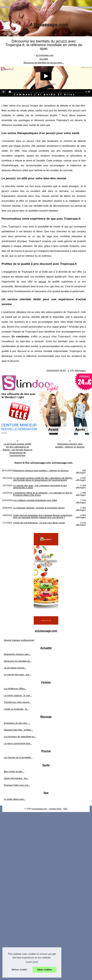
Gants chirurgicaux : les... (16, 778)
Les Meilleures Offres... (15, 689)
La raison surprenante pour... (18, 743)
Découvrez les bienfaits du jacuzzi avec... (44, 63)
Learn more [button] (32, 962)
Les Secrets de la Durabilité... (18, 757)
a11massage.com (45, 55)
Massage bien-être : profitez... (18, 730)
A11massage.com (39, 809)
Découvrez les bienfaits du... (18, 661)
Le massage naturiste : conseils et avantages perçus (39, 508)
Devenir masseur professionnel (19, 640)
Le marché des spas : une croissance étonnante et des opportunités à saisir (40, 487)
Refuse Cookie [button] (19, 970)
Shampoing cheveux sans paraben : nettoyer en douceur (70, 445)
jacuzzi (42, 282)
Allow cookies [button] (44, 970)
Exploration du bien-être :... (17, 723)
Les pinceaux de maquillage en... (20, 737)
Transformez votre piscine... (17, 702)
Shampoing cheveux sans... (17, 654)
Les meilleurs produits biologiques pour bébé (35, 500)
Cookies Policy (55, 809)
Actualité (44, 59)
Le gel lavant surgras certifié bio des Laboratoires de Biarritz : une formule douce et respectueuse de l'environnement (17, 450)
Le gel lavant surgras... (15, 668)
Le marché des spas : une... (17, 675)
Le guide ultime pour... (15, 799)
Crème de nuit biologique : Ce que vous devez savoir (39, 523)
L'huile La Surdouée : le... (16, 709)
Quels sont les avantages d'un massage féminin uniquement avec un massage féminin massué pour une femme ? (43, 516)
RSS (65, 809)
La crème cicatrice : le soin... (18, 695)
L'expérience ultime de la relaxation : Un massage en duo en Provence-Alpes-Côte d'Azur (43, 494)
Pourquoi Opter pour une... (17, 785)
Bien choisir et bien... (14, 772)
